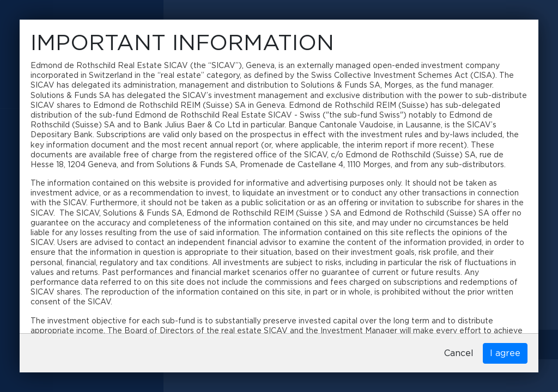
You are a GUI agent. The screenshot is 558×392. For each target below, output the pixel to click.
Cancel (459, 353)
